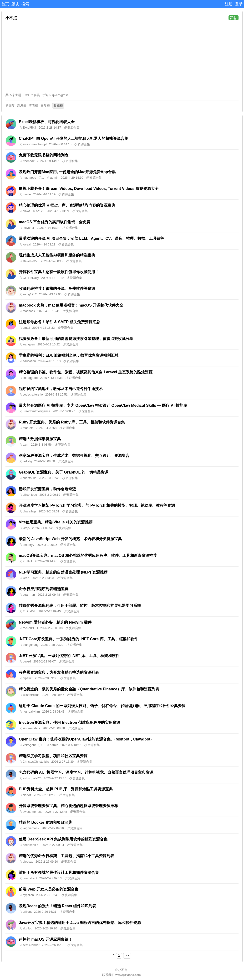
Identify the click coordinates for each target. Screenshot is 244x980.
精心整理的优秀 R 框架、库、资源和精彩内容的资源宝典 (67, 205)
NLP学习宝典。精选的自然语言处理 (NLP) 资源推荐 (63, 572)
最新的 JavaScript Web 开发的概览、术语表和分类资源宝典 (70, 539)
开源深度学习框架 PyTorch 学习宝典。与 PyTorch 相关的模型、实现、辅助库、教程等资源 (97, 505)
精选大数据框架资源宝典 (40, 439)
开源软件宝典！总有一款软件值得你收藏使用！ (59, 272)
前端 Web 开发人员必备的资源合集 (49, 889)
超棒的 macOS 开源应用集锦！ (46, 939)
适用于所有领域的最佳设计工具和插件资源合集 (59, 873)
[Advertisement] (122, 57)
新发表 (22, 106)
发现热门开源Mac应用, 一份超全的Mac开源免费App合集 (67, 172)
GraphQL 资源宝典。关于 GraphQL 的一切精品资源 (64, 472)
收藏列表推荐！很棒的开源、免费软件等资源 (57, 289)
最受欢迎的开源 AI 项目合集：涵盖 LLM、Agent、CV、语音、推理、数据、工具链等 (91, 238)
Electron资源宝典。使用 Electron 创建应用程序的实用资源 (69, 722)
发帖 (234, 18)
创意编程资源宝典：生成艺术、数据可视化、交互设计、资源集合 (74, 456)
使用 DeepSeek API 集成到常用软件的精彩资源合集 (63, 839)
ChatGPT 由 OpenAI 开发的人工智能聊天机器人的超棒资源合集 (74, 138)
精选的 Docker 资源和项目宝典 (45, 822)
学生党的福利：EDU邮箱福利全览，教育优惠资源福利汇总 (69, 355)
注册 (229, 4)
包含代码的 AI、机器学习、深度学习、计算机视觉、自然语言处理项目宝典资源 (86, 772)
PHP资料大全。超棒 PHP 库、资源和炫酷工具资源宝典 (66, 789)
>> (127, 956)
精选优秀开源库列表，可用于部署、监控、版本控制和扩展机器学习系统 (80, 606)
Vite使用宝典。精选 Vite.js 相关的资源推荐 (56, 522)
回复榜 (45, 106)
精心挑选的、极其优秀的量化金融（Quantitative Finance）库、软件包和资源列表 (89, 689)
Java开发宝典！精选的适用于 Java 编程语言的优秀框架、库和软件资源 (80, 923)
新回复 (10, 106)
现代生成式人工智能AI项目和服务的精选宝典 (57, 255)
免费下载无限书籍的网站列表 (44, 155)
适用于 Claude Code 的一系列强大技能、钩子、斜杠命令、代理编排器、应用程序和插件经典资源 (102, 706)
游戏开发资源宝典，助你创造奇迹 (47, 489)
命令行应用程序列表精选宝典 (44, 589)
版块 (15, 4)
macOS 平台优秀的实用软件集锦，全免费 (55, 222)
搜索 (25, 4)
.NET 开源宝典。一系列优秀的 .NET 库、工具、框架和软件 (69, 656)
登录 (239, 4)
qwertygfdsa (60, 95)
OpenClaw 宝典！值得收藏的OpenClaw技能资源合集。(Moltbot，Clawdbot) (85, 739)
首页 (5, 4)
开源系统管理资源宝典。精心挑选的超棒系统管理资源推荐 (68, 806)
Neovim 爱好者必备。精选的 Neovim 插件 (55, 622)
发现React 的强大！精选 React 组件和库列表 (58, 906)
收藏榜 (58, 106)
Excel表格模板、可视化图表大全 (47, 122)
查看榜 (33, 106)
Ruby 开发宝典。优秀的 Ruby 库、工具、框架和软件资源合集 (72, 422)
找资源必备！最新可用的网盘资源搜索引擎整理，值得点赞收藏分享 (76, 339)
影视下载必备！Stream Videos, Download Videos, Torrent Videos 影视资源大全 (89, 189)
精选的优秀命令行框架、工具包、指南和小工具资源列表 (66, 856)
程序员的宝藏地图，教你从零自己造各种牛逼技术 (61, 389)
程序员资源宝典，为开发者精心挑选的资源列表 (59, 672)
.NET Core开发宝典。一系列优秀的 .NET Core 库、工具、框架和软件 (78, 639)
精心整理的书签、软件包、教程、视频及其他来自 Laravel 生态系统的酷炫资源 (86, 372)
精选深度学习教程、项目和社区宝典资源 (53, 756)
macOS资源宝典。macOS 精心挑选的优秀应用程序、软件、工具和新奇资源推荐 (88, 555)
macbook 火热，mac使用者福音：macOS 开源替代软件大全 (71, 305)
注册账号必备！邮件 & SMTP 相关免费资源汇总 (59, 322)
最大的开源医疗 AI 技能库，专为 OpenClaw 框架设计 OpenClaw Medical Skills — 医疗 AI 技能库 (103, 405)
